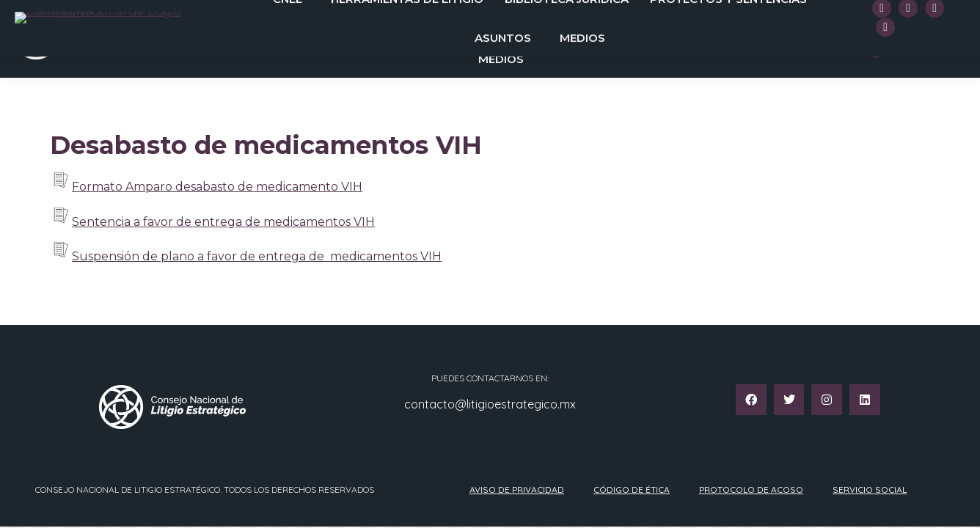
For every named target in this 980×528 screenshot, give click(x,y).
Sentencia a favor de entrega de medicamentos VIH (223, 222)
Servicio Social (870, 489)
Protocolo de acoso (751, 489)
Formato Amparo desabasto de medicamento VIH (217, 187)
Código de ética (632, 489)
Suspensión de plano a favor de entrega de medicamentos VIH (257, 256)
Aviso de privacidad (517, 489)
